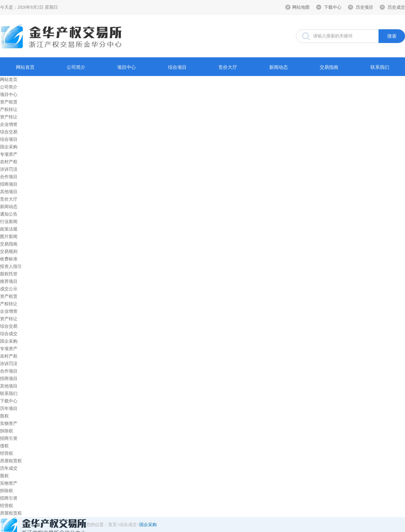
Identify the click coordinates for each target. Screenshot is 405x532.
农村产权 (9, 162)
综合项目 (177, 67)
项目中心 (126, 67)
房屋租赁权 (11, 461)
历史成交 (396, 7)
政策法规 (9, 229)
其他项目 (9, 192)
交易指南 (329, 67)
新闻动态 (279, 67)
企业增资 (9, 124)
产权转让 (9, 109)
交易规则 (9, 252)
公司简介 (76, 67)
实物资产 (9, 423)
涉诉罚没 (9, 169)
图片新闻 (9, 237)
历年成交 (9, 468)
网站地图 (301, 7)
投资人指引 (11, 266)
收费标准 (9, 259)
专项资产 (9, 154)
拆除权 (7, 431)
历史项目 (364, 7)
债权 (4, 446)
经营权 (7, 453)
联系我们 (380, 67)
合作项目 (9, 177)
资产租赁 (9, 102)
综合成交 (9, 334)
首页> (114, 525)
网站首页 (25, 67)
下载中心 (333, 7)
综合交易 (9, 132)
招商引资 (9, 438)
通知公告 (9, 214)
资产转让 (9, 117)
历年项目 (9, 408)
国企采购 (9, 147)
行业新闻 (9, 222)
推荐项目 (9, 281)
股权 (4, 416)
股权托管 (9, 274)
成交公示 (9, 289)
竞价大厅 (228, 67)
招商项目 (9, 184)
